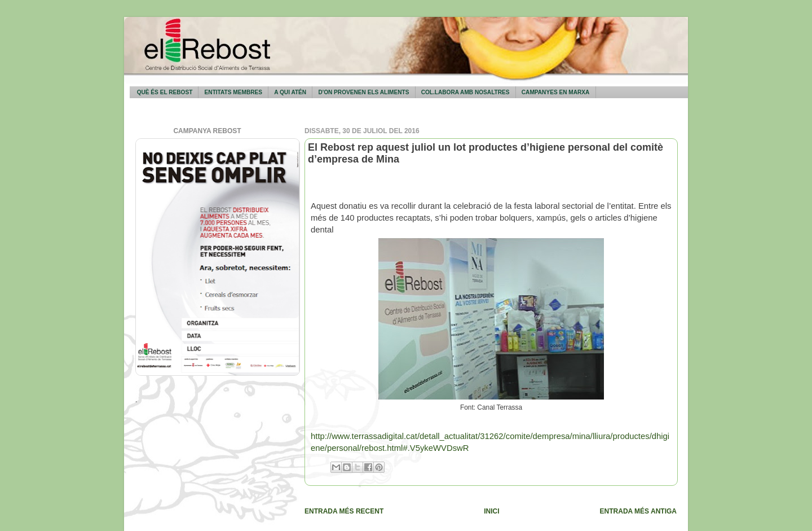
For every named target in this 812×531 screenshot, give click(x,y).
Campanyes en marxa (556, 92)
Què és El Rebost (165, 92)
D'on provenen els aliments (363, 92)
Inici (491, 511)
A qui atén (290, 92)
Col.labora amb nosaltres (465, 92)
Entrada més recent (344, 511)
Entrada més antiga (638, 511)
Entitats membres (233, 92)
